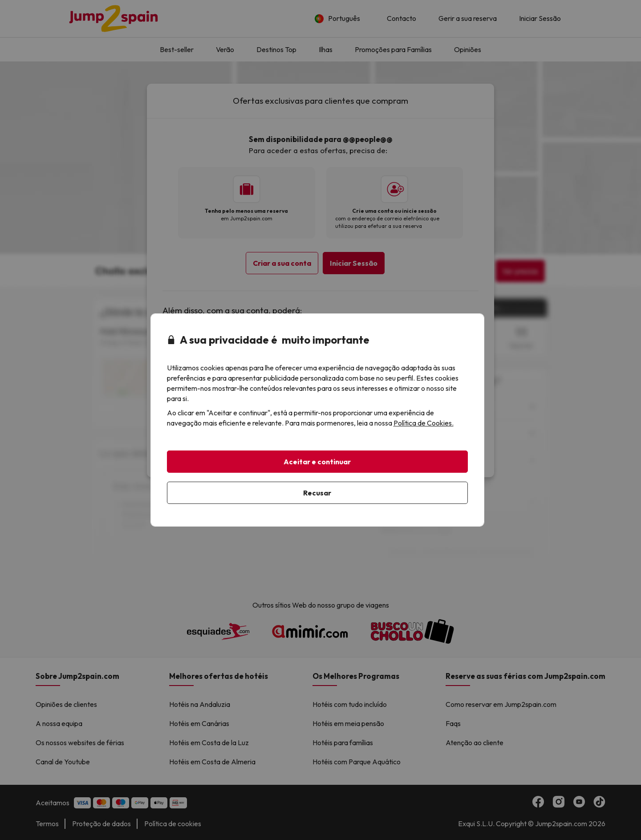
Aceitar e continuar (317, 462)
